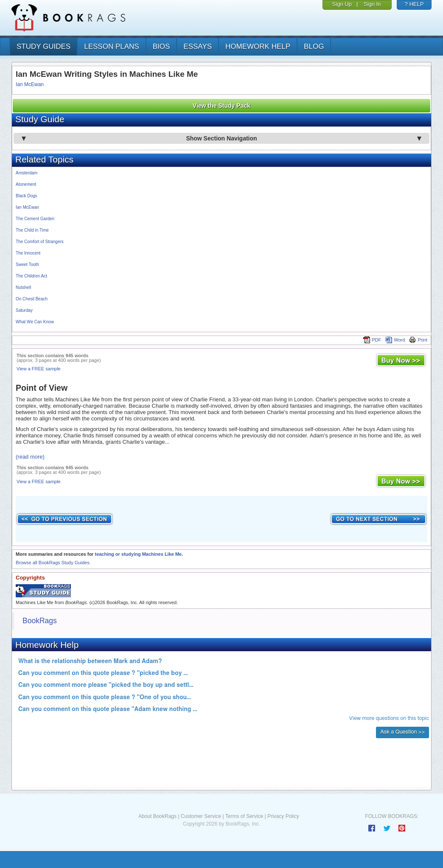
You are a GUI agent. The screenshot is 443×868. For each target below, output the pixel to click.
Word (395, 340)
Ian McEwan (30, 84)
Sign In (372, 4)
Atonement (26, 184)
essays (198, 46)
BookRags (40, 621)
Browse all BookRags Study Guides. (53, 563)
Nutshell (23, 287)
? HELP (414, 4)
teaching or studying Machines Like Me (138, 554)
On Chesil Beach (32, 299)
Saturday (24, 310)
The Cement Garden (35, 219)
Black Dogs (27, 196)
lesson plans (111, 46)
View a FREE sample (39, 369)
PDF (372, 340)
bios (161, 46)
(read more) (30, 457)
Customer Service (201, 816)
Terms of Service (244, 816)
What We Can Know (35, 322)
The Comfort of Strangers (40, 242)
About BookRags (157, 816)
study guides (43, 46)
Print (418, 340)
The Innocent (28, 253)
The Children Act (31, 276)
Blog (314, 46)
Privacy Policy (283, 816)
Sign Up (342, 4)
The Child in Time (32, 230)
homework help (258, 46)
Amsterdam (27, 173)
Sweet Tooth (27, 265)
